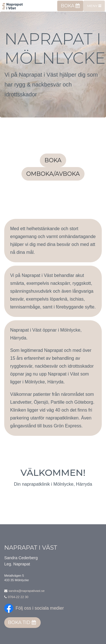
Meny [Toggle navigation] (94, 6)
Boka (70, 6)
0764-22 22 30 (18, 597)
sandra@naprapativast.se (27, 591)
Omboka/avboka (53, 174)
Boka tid (22, 622)
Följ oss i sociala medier (40, 608)
